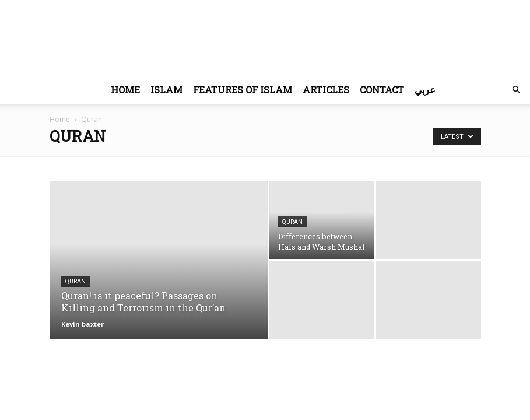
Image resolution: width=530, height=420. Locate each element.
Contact (382, 90)
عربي (425, 90)
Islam (166, 90)
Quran (76, 281)
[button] (516, 90)
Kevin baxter (83, 324)
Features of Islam (243, 90)
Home (125, 90)
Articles (326, 90)
